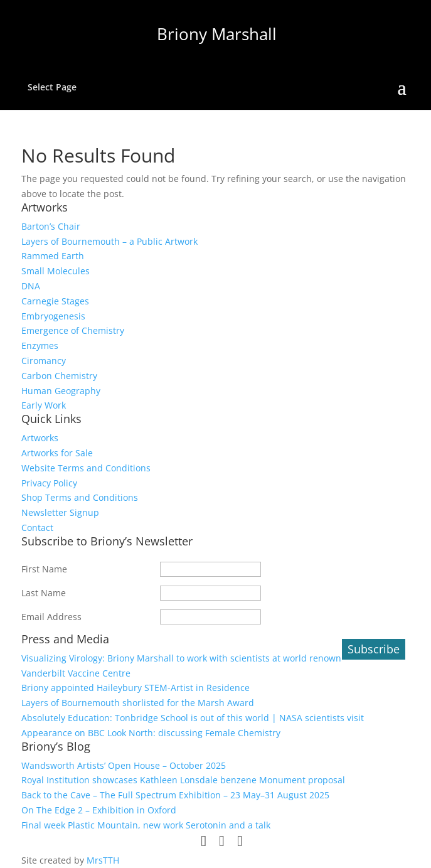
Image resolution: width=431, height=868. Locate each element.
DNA (31, 286)
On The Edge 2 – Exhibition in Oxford (99, 810)
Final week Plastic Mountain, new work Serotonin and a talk (146, 825)
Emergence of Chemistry (73, 330)
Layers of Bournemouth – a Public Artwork (109, 241)
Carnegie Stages (55, 301)
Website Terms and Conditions (86, 468)
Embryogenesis (53, 316)
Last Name (44, 593)
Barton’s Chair (51, 226)
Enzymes (40, 346)
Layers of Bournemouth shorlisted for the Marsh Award (138, 703)
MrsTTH (103, 860)
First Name (44, 569)
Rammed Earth (53, 256)
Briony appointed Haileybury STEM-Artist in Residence (136, 688)
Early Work (44, 405)
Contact (37, 528)
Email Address (51, 617)
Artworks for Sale (57, 453)
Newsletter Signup (60, 512)
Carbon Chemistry (59, 376)
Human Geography (61, 391)
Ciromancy (44, 361)
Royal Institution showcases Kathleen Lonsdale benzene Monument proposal (183, 780)
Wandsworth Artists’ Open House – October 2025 (124, 765)
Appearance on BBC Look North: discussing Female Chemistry (151, 733)
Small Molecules (56, 271)
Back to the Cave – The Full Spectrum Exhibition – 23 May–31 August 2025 (175, 795)
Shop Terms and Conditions (80, 497)
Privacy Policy (49, 483)
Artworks (40, 438)
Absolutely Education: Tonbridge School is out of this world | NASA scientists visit (193, 718)
